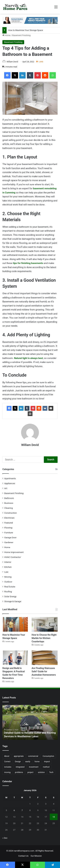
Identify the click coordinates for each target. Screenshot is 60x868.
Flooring (8, 528)
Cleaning (9, 508)
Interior (8, 562)
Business (9, 503)
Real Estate (10, 587)
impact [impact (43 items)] (47, 762)
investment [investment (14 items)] (34, 767)
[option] (30, 722)
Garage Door (10, 537)
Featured (9, 523)
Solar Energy (10, 596)
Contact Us (23, 856)
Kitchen (8, 567)
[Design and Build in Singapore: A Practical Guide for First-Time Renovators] (15, 658)
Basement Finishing (21, 35)
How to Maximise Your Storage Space (26, 30)
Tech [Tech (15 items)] (51, 772)
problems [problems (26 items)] (19, 772)
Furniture (9, 533)
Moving (8, 577)
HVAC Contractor (13, 557)
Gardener (9, 542)
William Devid (12, 62)
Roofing (8, 592)
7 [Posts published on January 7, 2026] (22, 810)
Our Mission (36, 856)
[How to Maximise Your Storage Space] (15, 624)
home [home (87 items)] (37, 762)
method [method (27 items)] (46, 767)
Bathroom (9, 498)
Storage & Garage (13, 601)
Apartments (10, 478)
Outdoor (8, 582)
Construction (11, 513)
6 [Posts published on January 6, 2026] (14, 810)
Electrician (9, 518)
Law (6, 572)
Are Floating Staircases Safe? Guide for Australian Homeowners (44, 671)
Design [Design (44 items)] (18, 762)
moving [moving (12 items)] (7, 772)
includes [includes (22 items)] (8, 767)
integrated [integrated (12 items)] (20, 767)
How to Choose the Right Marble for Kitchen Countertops (44, 638)
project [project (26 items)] (30, 772)
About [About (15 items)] (7, 756)
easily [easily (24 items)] (28, 762)
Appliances (10, 483)
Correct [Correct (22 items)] (7, 762)
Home (6, 35)
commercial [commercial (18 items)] (33, 756)
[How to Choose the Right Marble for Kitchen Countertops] (45, 624)
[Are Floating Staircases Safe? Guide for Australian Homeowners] (45, 658)
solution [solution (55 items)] (41, 772)
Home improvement (14, 552)
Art (6, 488)
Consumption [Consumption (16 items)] (48, 756)
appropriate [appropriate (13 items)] (19, 756)
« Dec (5, 838)
